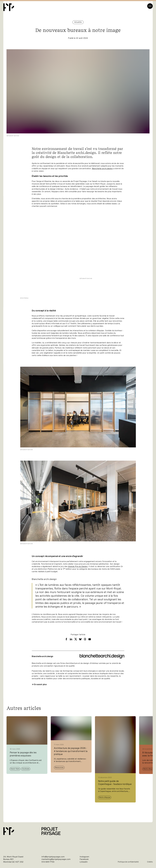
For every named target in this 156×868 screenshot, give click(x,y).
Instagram (84, 857)
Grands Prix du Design (78, 566)
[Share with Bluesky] (80, 639)
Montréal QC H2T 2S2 (13, 862)
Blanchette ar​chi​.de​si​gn (102, 168)
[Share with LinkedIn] (71, 639)
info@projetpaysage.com (53, 857)
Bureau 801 (8, 859)
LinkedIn (84, 862)
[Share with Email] (90, 639)
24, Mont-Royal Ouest (13, 857)
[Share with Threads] (85, 639)
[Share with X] (76, 639)
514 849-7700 (48, 862)
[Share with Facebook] (66, 639)
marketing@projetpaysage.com (56, 859)
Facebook (84, 859)
